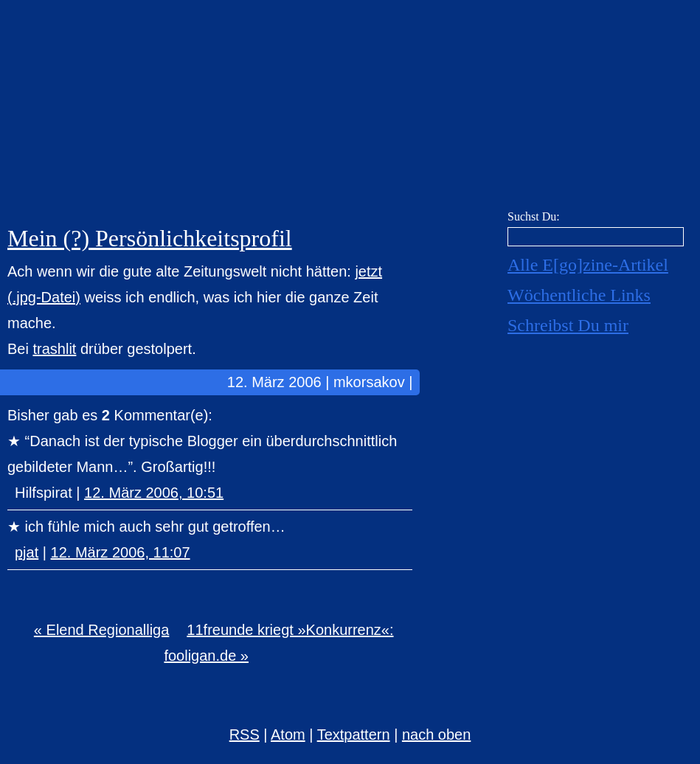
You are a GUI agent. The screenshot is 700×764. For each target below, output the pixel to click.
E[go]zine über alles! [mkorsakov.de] (350, 109)
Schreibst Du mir (568, 325)
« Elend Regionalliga (101, 630)
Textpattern (354, 735)
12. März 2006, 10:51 (154, 493)
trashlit (54, 349)
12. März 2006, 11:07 (121, 552)
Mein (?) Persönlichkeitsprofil (150, 238)
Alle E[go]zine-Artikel (588, 265)
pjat (27, 552)
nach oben (436, 735)
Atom (288, 735)
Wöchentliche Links (579, 295)
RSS (245, 735)
